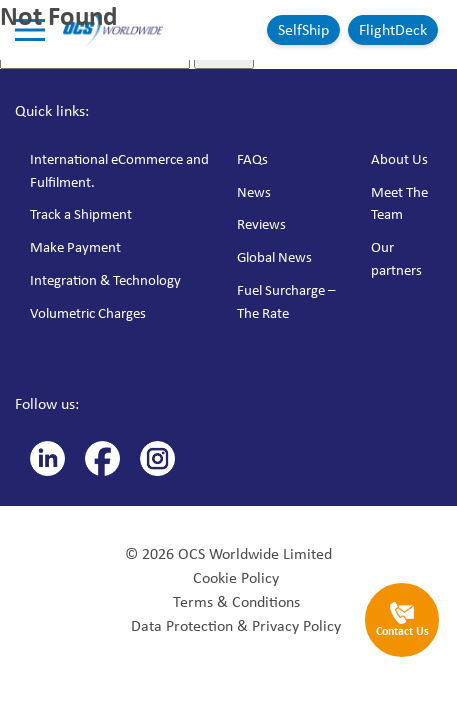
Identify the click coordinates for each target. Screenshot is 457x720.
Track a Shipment (81, 214)
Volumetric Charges (88, 313)
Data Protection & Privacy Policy (236, 625)
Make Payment (75, 247)
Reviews (261, 224)
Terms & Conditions (236, 601)
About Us (399, 159)
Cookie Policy (236, 577)
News (254, 192)
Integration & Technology (105, 280)
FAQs (252, 159)
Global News (274, 257)
